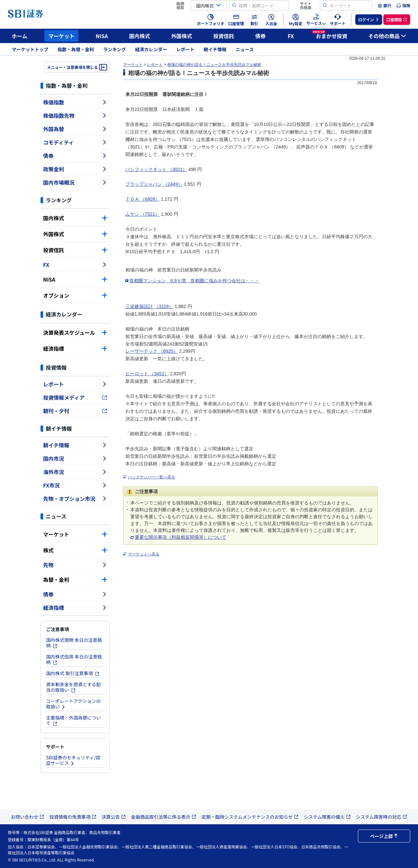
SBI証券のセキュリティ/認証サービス (73, 760)
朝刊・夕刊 (75, 411)
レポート (185, 49)
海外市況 (75, 472)
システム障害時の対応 (382, 817)
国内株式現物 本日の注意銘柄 (74, 643)
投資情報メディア (75, 397)
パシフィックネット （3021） (156, 169)
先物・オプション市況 (75, 499)
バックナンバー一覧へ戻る (152, 477)
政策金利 (75, 169)
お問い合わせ (27, 817)
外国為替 (75, 129)
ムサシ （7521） (143, 214)
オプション (75, 295)
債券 (261, 36)
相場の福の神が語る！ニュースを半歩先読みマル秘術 (214, 65)
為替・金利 (75, 580)
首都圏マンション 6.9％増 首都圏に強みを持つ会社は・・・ (194, 281)
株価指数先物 (75, 116)
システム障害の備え (327, 817)
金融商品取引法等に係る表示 (164, 817)
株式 (75, 550)
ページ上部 (384, 836)
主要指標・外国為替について (73, 720)
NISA (102, 36)
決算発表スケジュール (75, 333)
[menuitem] (384, 6)
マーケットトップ (30, 49)
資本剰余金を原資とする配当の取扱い (73, 687)
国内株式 (139, 36)
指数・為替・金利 (76, 49)
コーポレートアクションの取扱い (73, 704)
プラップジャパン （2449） (154, 184)
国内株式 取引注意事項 (73, 673)
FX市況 (75, 485)
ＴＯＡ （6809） (143, 199)
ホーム (20, 36)
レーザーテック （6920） (152, 351)
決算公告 (114, 817)
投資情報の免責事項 (73, 817)
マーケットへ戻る (144, 554)
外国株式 (182, 36)
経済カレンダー (151, 49)
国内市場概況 (75, 182)
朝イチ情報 (215, 49)
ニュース (245, 49)
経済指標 (75, 349)
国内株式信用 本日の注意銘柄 (74, 659)
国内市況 (75, 458)
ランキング (115, 49)
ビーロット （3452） (147, 374)
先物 (75, 565)
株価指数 (75, 102)
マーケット (61, 36)
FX (291, 36)
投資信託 (224, 36)
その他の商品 (387, 36)
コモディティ (75, 142)
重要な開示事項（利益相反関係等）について (181, 537)
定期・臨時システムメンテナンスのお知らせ (250, 817)
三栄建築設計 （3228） (149, 306)
